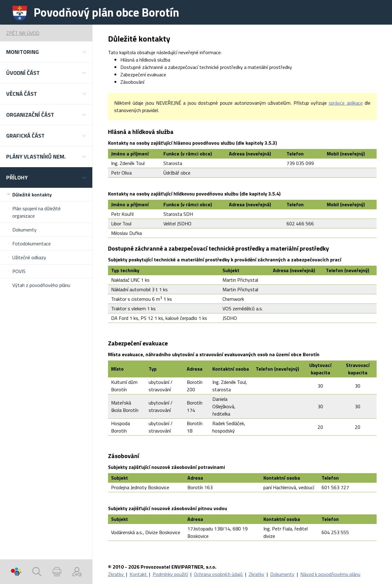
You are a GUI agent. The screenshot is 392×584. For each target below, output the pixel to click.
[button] (46, 52)
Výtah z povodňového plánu (41, 285)
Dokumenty (24, 230)
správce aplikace (346, 103)
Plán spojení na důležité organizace (36, 212)
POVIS (19, 271)
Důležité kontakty (32, 195)
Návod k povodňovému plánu (330, 574)
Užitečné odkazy (29, 257)
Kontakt (139, 574)
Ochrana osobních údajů (218, 574)
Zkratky (116, 574)
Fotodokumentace (32, 244)
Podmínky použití (170, 574)
